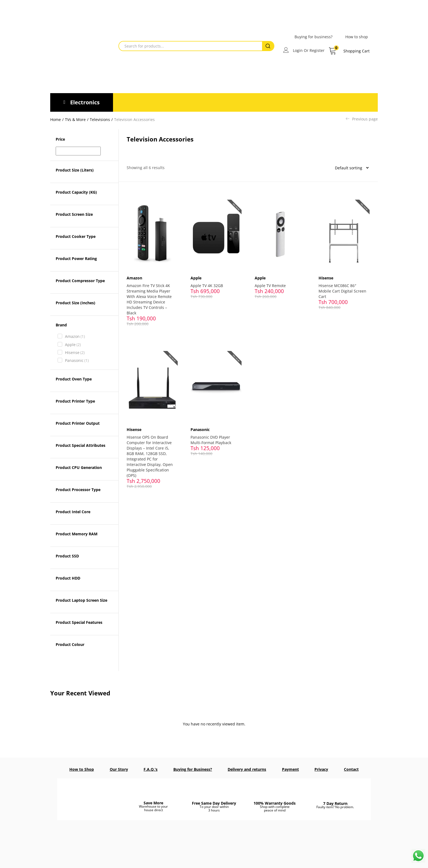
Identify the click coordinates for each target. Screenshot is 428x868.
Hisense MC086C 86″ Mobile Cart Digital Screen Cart (339, 287)
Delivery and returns (247, 769)
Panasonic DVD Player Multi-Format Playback (212, 432)
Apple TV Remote (272, 282)
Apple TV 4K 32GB (208, 282)
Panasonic (77, 361)
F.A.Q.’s (151, 769)
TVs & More (75, 119)
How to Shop (82, 769)
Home (56, 119)
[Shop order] (350, 168)
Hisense (75, 353)
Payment (290, 769)
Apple (73, 345)
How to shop (357, 37)
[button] (349, 51)
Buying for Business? (193, 769)
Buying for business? (313, 37)
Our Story (119, 769)
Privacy (321, 769)
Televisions (100, 119)
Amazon (75, 336)
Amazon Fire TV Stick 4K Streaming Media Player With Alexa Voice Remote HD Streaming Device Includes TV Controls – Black (151, 295)
